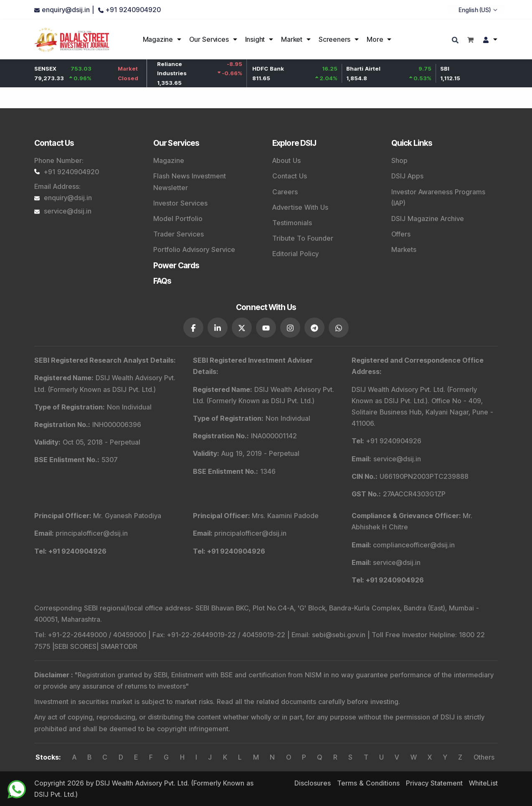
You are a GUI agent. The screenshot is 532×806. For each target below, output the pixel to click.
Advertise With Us (300, 207)
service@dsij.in (63, 211)
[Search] (456, 41)
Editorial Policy (295, 254)
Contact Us (290, 176)
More (375, 39)
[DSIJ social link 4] (266, 327)
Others (484, 757)
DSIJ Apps (407, 176)
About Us (286, 160)
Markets (404, 249)
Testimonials (292, 223)
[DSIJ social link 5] (290, 327)
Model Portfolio (178, 219)
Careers (285, 192)
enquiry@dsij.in (63, 198)
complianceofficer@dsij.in (414, 544)
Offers (401, 234)
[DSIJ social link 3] (242, 327)
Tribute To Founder (303, 238)
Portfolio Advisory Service (194, 249)
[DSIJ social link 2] (218, 327)
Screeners (334, 39)
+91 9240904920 (67, 172)
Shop (399, 160)
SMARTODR (119, 646)
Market (292, 39)
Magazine (158, 39)
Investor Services (180, 203)
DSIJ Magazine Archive (428, 219)
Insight (255, 39)
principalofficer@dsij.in (92, 533)
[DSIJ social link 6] (314, 327)
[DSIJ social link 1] (193, 327)
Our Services (209, 39)
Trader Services (179, 234)
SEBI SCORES (75, 646)
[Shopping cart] (470, 39)
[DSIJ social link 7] (339, 327)
